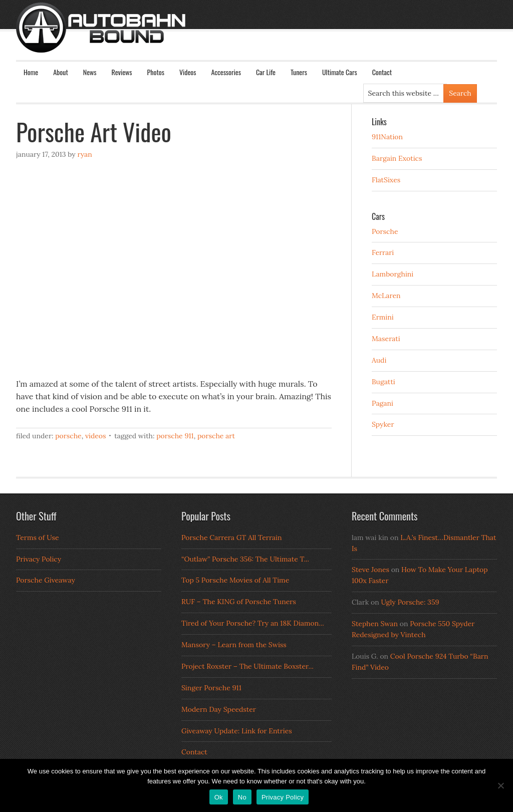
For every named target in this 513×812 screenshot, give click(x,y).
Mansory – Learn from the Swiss (234, 645)
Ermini (383, 317)
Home (31, 72)
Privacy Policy (39, 559)
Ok (219, 797)
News (90, 72)
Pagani (382, 403)
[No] (500, 785)
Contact (382, 72)
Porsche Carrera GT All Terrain (232, 537)
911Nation (387, 137)
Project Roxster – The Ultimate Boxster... (247, 666)
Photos (156, 72)
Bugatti (383, 382)
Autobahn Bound (273, 36)
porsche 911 (175, 436)
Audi (379, 360)
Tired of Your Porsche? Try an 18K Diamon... (253, 623)
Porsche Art (216, 436)
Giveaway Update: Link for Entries (237, 731)
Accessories (226, 72)
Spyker (383, 424)
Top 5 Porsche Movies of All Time (235, 580)
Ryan (84, 154)
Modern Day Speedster (219, 709)
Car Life (266, 72)
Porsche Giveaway (46, 580)
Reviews (122, 72)
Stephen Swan (375, 624)
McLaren (386, 296)
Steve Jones (370, 570)
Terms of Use (38, 537)
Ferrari (383, 252)
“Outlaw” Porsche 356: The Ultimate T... (245, 559)
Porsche (68, 436)
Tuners (299, 72)
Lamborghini (393, 274)
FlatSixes (386, 180)
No (242, 797)
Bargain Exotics (397, 158)
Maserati (386, 339)
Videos (188, 72)
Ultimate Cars (340, 72)
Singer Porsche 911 (211, 688)
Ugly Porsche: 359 (410, 602)
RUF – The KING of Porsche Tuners (239, 602)
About (61, 72)
